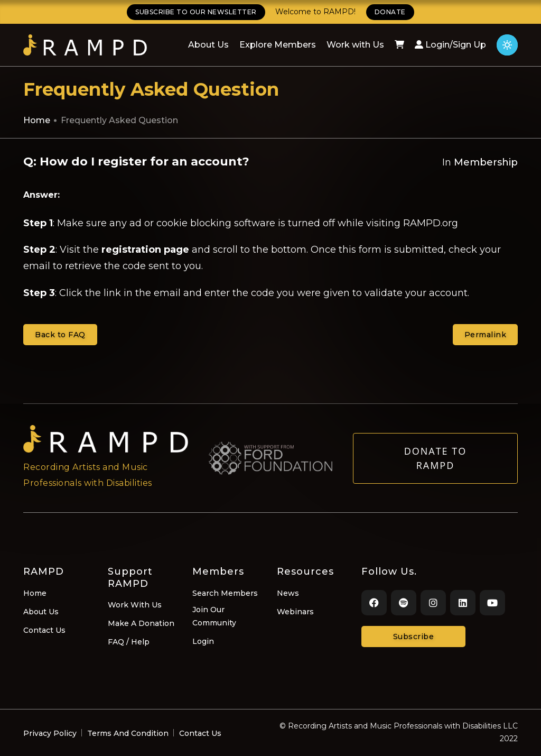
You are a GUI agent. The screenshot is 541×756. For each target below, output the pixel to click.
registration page (145, 250)
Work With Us (135, 605)
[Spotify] (404, 603)
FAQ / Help (129, 642)
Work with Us (355, 45)
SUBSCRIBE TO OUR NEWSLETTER (196, 12)
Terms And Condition (128, 733)
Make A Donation (141, 623)
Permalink (486, 335)
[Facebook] (374, 603)
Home (37, 120)
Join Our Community (214, 616)
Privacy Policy (50, 733)
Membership (486, 162)
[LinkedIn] (463, 603)
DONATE (390, 12)
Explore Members (278, 45)
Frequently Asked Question (119, 120)
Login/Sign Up (450, 45)
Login (203, 641)
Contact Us (44, 630)
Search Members (225, 593)
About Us (208, 45)
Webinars (295, 612)
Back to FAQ (60, 335)
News (288, 593)
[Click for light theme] (507, 45)
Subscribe (414, 637)
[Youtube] (492, 603)
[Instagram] (433, 603)
